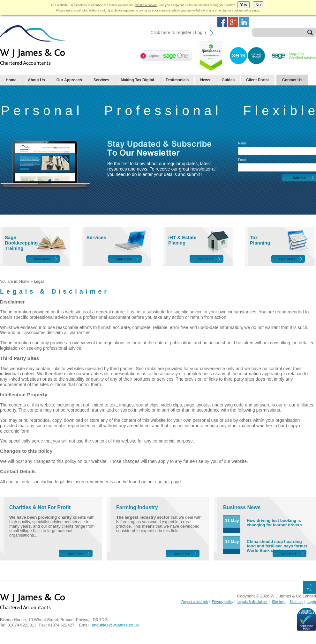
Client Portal (257, 80)
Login (312, 602)
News (205, 80)
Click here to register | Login (178, 33)
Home (11, 80)
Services (101, 80)
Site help (279, 602)
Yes (244, 5)
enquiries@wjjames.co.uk (115, 625)
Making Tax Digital (137, 80)
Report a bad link (195, 602)
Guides (228, 80)
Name (242, 143)
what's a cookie (146, 5)
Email (242, 160)
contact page (168, 482)
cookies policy (242, 10)
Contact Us (292, 80)
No (258, 5)
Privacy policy (223, 602)
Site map (296, 602)
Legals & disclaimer (253, 602)
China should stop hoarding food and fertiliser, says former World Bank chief (277, 546)
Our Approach (69, 80)
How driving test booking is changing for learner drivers (274, 523)
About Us (36, 80)
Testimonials (177, 80)
